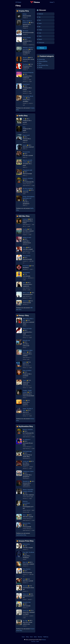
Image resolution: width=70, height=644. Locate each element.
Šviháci (25, 14)
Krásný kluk (26, 610)
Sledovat (41, 14)
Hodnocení (41, 43)
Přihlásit (18, 2)
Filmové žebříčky (43, 61)
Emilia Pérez (26, 266)
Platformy (46, 637)
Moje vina (25, 562)
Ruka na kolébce (27, 370)
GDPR (37, 641)
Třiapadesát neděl (27, 170)
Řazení (40, 39)
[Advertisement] (7, 21)
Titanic (25, 380)
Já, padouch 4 (27, 440)
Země (40, 23)
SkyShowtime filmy (21, 535)
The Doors (26, 64)
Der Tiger (25, 621)
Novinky (40, 637)
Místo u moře (26, 293)
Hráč (24, 400)
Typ (39, 17)
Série (35, 637)
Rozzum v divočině (28, 178)
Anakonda (25, 219)
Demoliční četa (27, 602)
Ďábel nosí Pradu (27, 329)
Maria (24, 283)
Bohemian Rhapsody (28, 73)
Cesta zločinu (26, 544)
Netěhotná (26, 301)
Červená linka (26, 152)
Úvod (23, 637)
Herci (31, 637)
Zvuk (40, 33)
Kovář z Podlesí (27, 38)
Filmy (40, 63)
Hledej (52, 2)
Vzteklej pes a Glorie (28, 471)
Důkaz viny (26, 594)
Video (40, 36)
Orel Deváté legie (27, 451)
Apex (24, 127)
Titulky (40, 30)
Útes (24, 579)
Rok (39, 27)
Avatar (24, 362)
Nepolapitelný (26, 273)
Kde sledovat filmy (43, 65)
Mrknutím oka (26, 340)
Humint (25, 145)
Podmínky (33, 641)
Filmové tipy (42, 59)
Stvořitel (25, 229)
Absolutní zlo (26, 481)
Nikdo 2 (25, 515)
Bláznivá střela (27, 523)
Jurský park (26, 461)
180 (24, 119)
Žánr (40, 20)
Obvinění (25, 586)
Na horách (25, 31)
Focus (24, 247)
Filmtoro (44, 640)
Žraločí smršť (26, 135)
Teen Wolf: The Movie (28, 552)
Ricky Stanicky (27, 256)
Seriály (40, 67)
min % (46, 43)
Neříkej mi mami (27, 237)
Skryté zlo (25, 58)
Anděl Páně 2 (26, 84)
